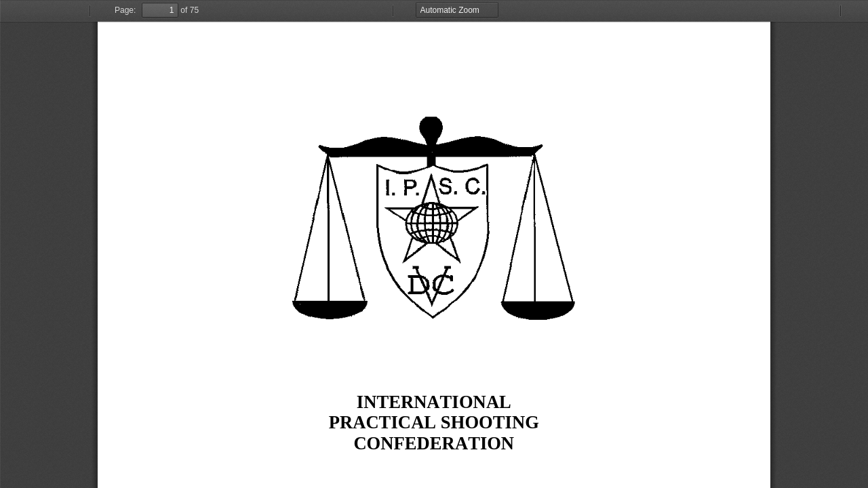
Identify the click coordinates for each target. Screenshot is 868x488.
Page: (125, 10)
